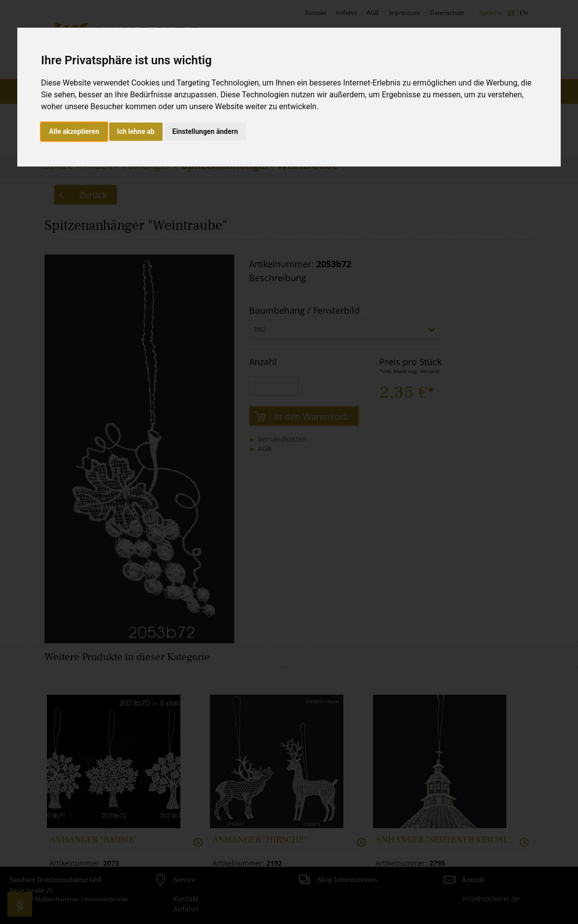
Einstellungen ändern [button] (205, 131)
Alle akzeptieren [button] (74, 131)
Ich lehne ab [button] (136, 131)
